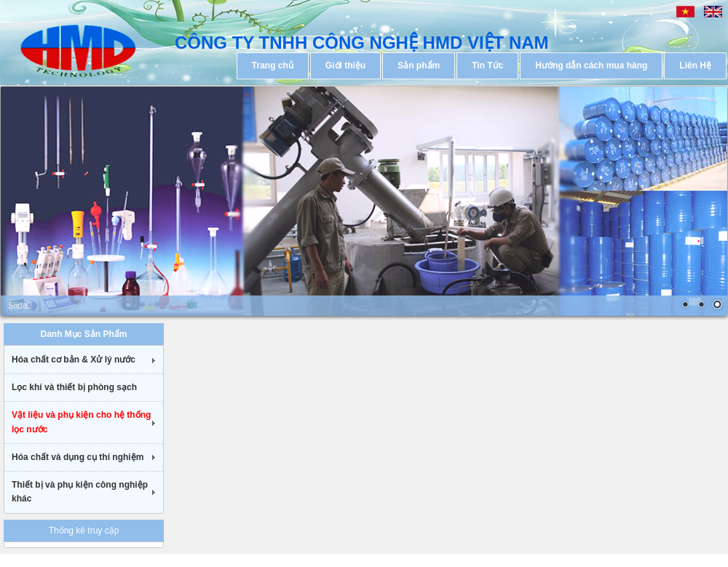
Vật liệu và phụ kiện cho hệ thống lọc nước (81, 422)
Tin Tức (487, 66)
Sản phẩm (419, 66)
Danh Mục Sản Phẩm (83, 334)
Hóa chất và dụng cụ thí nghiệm (78, 457)
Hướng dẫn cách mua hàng (591, 66)
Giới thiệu (345, 66)
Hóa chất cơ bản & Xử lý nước (74, 360)
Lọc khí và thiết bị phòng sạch (74, 387)
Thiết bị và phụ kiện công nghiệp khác (80, 492)
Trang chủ (273, 66)
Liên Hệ (695, 66)
